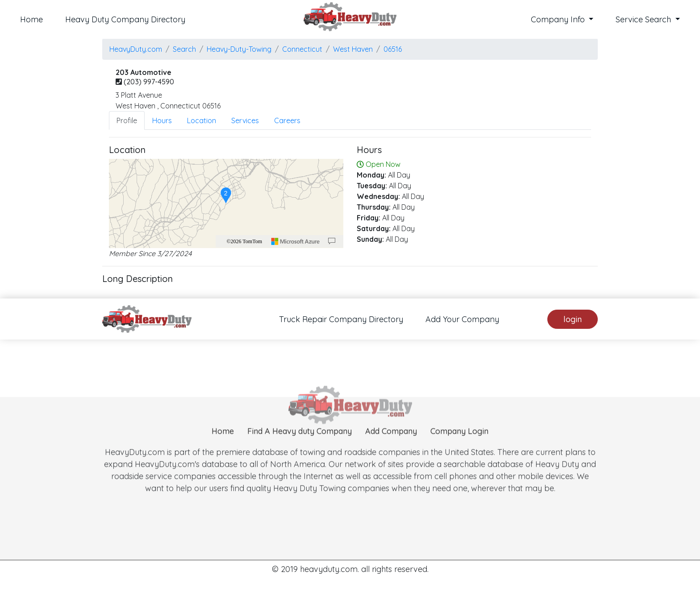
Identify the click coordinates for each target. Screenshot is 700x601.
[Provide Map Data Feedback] (332, 241)
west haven (353, 49)
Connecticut (302, 49)
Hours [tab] (162, 120)
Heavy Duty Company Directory (125, 19)
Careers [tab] (287, 120)
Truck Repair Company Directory (341, 319)
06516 (393, 49)
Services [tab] (245, 120)
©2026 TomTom (244, 241)
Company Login (459, 445)
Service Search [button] (644, 19)
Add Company (391, 445)
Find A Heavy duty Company (300, 445)
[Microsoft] (296, 241)
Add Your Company (462, 319)
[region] (226, 203)
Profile (127, 120)
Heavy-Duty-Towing (239, 49)
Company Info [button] (559, 19)
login (573, 319)
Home (31, 19)
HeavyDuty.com (136, 49)
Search (184, 49)
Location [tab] (202, 120)
